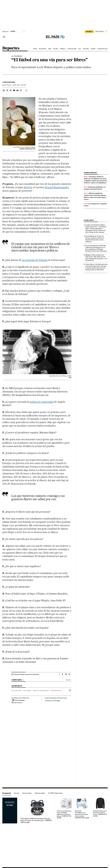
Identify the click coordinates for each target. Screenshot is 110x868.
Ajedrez (93, 49)
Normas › (69, 680)
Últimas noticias (102, 49)
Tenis (50, 49)
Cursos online (27, 793)
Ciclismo (55, 49)
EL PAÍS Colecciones (55, 793)
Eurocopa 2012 (16, 691)
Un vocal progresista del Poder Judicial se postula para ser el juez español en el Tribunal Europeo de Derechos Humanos (96, 248)
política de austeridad (42, 402)
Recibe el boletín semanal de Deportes (27, 674)
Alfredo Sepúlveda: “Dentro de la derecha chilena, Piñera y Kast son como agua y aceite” (95, 196)
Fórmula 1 (63, 49)
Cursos (16, 793)
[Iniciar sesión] (101, 32)
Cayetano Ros (9, 82)
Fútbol (35, 49)
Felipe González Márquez (41, 691)
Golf (80, 49)
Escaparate (7, 793)
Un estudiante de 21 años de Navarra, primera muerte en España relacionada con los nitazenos (95, 239)
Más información (17, 703)
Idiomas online (40, 793)
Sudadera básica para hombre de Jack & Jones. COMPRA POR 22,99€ (100, 814)
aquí (58, 701)
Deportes (11, 48)
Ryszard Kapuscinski (56, 187)
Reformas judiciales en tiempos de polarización (95, 188)
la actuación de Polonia (35, 260)
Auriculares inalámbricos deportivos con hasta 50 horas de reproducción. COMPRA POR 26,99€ (36, 820)
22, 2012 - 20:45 (19, 85)
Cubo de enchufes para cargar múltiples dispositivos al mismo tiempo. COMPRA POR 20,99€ (64, 814)
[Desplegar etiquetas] (70, 690)
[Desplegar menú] (4, 37)
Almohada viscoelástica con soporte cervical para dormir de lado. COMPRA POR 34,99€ (82, 814)
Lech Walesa (27, 691)
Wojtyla (28, 187)
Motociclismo (72, 49)
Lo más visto (89, 220)
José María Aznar (56, 691)
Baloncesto (43, 49)
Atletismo (86, 49)
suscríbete (89, 32)
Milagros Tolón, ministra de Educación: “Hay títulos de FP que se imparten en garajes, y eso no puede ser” (96, 258)
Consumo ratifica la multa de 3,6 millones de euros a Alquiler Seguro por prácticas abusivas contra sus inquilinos (95, 180)
